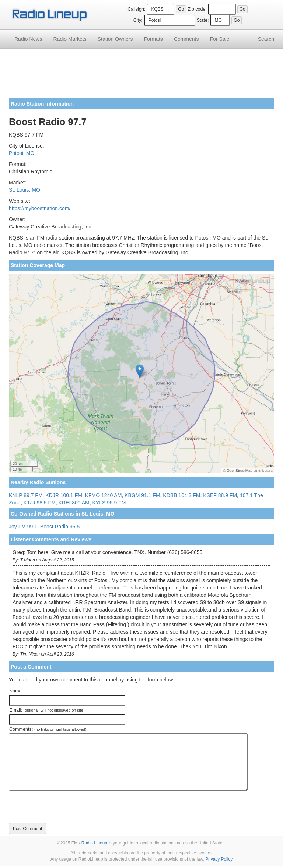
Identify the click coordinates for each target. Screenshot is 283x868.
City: (138, 20)
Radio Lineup (94, 843)
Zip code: (197, 9)
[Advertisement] (141, 76)
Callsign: (136, 9)
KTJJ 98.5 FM (40, 503)
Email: (47, 710)
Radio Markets (70, 39)
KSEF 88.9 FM (220, 495)
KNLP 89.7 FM (26, 495)
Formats (153, 39)
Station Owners (115, 39)
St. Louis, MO (25, 190)
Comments (186, 39)
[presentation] (65, 807)
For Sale (220, 39)
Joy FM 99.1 (23, 527)
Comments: (48, 729)
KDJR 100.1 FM (64, 495)
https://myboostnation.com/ (40, 208)
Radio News (28, 39)
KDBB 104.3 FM (181, 495)
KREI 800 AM (74, 503)
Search (266, 39)
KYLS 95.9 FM (109, 503)
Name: (16, 691)
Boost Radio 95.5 (60, 527)
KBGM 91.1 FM (142, 495)
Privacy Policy (219, 859)
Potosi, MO (22, 153)
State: (203, 20)
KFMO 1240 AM (104, 495)
